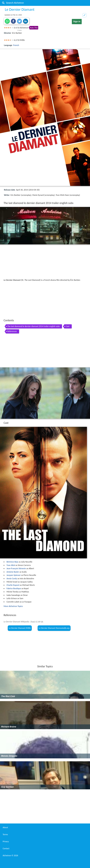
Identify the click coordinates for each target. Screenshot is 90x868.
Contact (6, 848)
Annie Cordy (12, 579)
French (16, 45)
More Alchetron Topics (13, 606)
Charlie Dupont (13, 585)
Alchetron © (10, 855)
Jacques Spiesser (14, 575)
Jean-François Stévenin (16, 568)
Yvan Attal (11, 565)
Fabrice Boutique (14, 588)
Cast (68, 326)
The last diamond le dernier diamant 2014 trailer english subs (34, 326)
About (5, 827)
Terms (5, 834)
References (12, 331)
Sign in (77, 22)
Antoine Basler (13, 572)
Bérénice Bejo (12, 562)
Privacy (6, 841)
